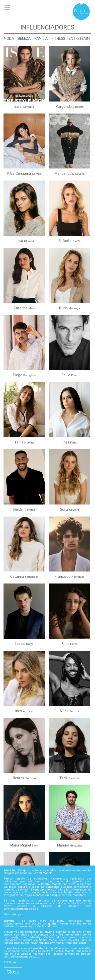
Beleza (24, 39)
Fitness (58, 39)
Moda (9, 39)
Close (13, 972)
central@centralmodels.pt (21, 909)
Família (41, 39)
